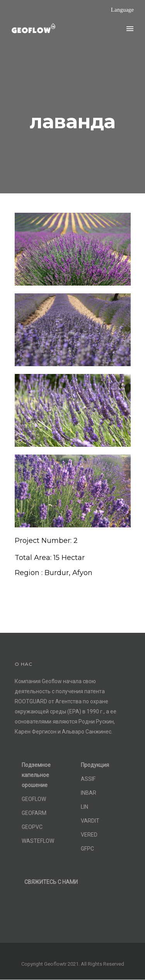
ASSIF (88, 779)
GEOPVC (32, 827)
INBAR (89, 793)
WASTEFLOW (38, 841)
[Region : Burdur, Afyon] (54, 573)
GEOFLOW (34, 799)
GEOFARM (34, 813)
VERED (89, 835)
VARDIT (90, 821)
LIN (84, 807)
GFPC (87, 849)
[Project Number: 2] (46, 541)
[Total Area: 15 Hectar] (50, 558)
